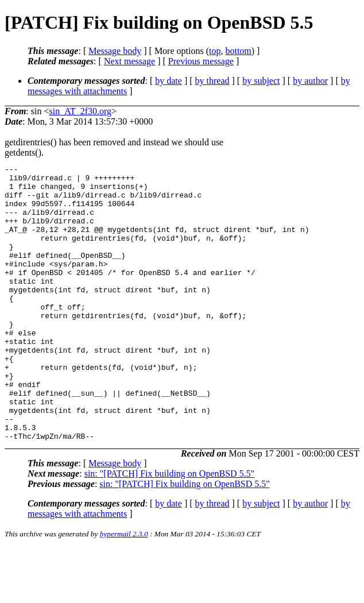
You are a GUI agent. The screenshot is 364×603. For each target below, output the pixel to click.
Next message (129, 61)
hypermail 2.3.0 (124, 589)
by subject (261, 81)
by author (310, 81)
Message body (115, 51)
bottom (238, 51)
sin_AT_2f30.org (80, 111)
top (215, 51)
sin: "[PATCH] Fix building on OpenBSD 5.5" (170, 529)
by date (169, 81)
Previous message (201, 61)
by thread (212, 81)
